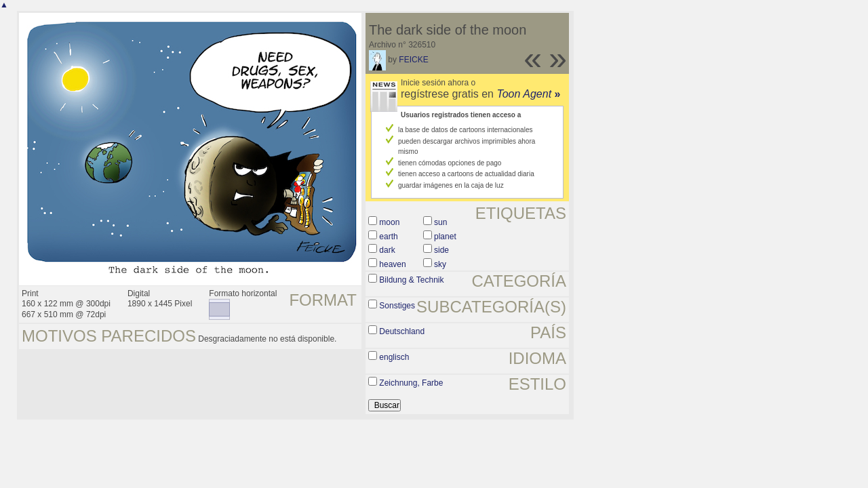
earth (388, 237)
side (441, 250)
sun (440, 222)
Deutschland (402, 331)
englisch (394, 357)
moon (389, 222)
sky (440, 264)
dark (387, 250)
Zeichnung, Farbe (411, 383)
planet (445, 237)
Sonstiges (397, 306)
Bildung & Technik (411, 280)
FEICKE (413, 60)
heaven (392, 264)
